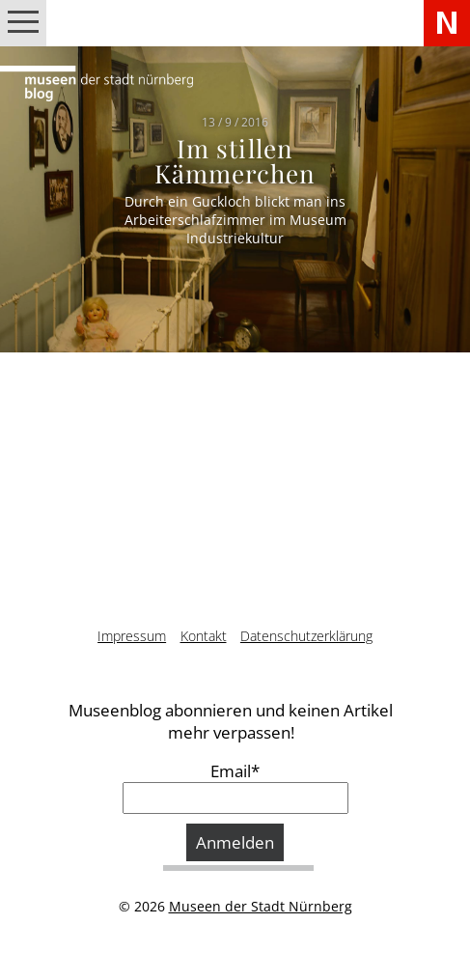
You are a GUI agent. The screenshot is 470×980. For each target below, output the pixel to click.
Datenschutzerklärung (306, 636)
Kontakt (204, 636)
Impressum (132, 636)
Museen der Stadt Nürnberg (261, 906)
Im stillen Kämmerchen (235, 161)
